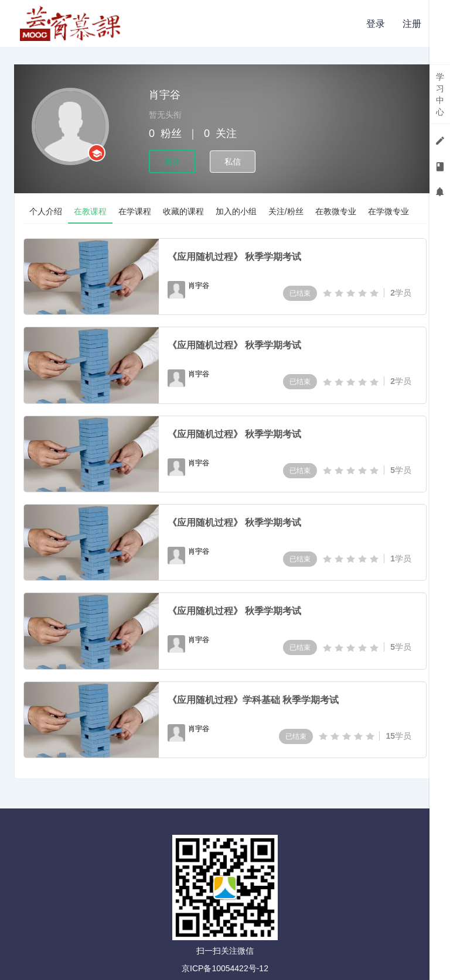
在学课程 (135, 211)
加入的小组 (236, 211)
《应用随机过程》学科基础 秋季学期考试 (253, 700)
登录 (376, 24)
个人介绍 (46, 211)
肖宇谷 (199, 286)
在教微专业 (336, 211)
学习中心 (440, 94)
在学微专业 (388, 211)
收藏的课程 (183, 211)
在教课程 (90, 211)
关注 (172, 162)
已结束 (300, 293)
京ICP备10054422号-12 (225, 968)
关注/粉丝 (286, 211)
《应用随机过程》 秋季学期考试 (234, 257)
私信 (233, 162)
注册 (412, 24)
